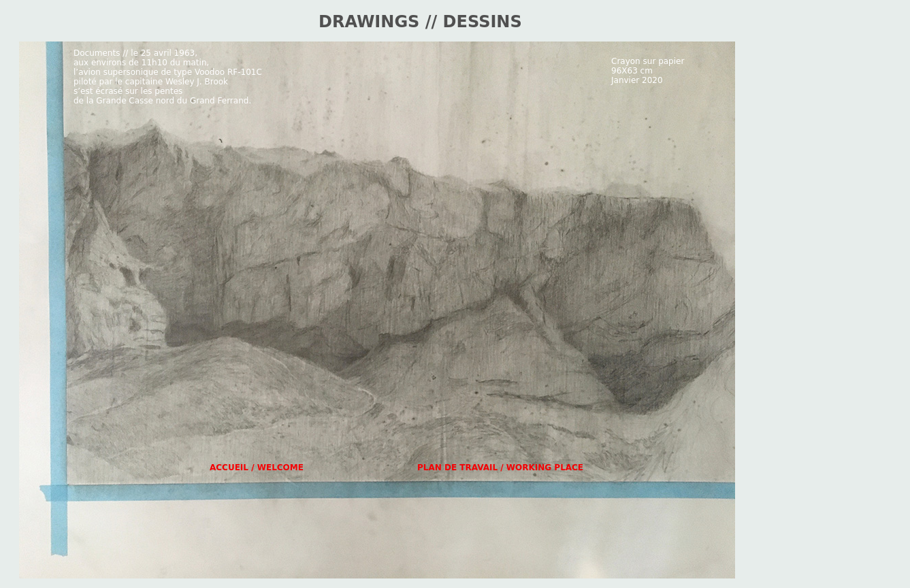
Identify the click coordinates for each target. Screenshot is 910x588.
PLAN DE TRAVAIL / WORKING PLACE (500, 468)
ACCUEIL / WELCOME (257, 468)
